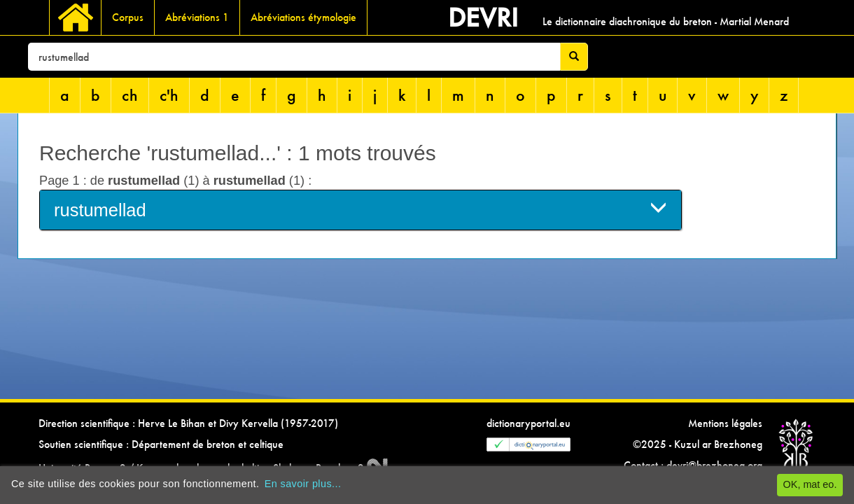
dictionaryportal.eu (528, 423)
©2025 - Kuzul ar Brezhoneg (698, 444)
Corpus (128, 17)
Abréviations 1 (197, 17)
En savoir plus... (303, 484)
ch (130, 95)
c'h (169, 95)
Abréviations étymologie (303, 17)
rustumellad (360, 209)
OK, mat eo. (810, 484)
